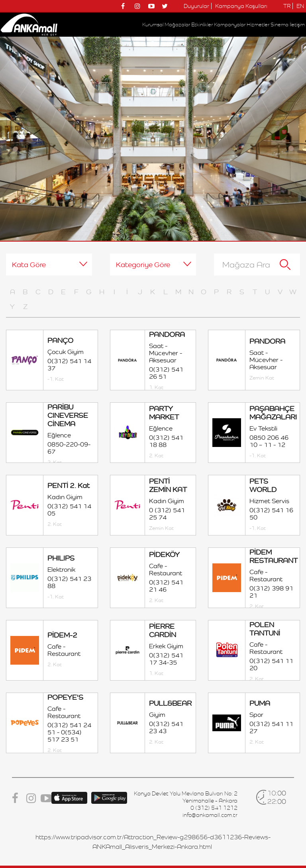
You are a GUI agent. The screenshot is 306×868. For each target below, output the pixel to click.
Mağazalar (177, 25)
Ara (285, 265)
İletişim (297, 25)
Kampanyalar (230, 25)
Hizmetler (258, 25)
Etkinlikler (202, 25)
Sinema (280, 25)
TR (287, 6)
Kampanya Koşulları (241, 6)
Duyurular (196, 6)
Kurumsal (153, 25)
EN (300, 6)
